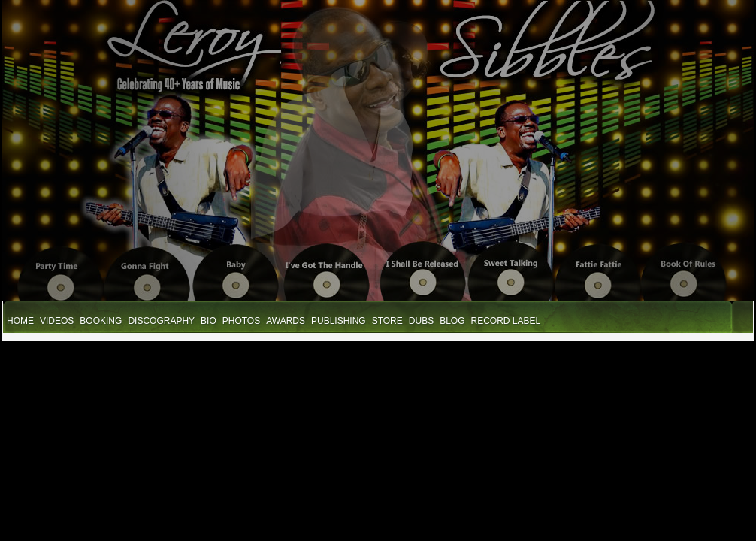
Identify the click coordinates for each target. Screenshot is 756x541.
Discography (161, 321)
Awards (286, 321)
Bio (209, 321)
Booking (101, 321)
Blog (452, 321)
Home (20, 321)
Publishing (339, 321)
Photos (241, 321)
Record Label (506, 321)
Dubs (421, 321)
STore (387, 321)
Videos (57, 321)
